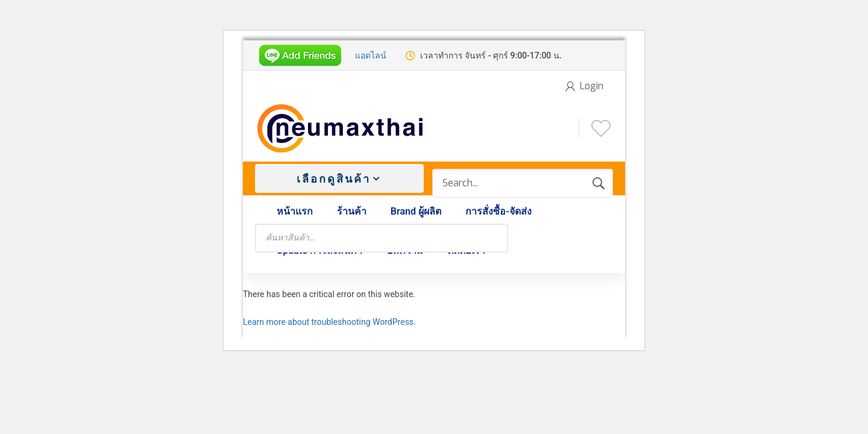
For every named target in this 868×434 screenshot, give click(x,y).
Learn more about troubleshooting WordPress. (329, 322)
